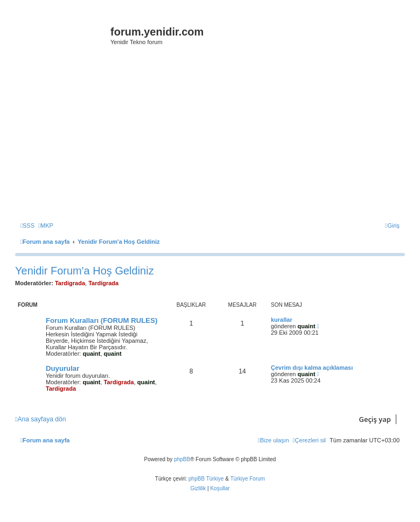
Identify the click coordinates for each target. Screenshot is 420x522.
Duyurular (62, 368)
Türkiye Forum (248, 479)
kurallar (282, 320)
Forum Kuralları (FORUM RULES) (101, 320)
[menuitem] (27, 225)
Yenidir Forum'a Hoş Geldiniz (85, 271)
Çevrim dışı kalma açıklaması (312, 368)
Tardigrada (70, 283)
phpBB (182, 459)
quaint (91, 354)
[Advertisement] (218, 138)
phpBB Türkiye (206, 479)
